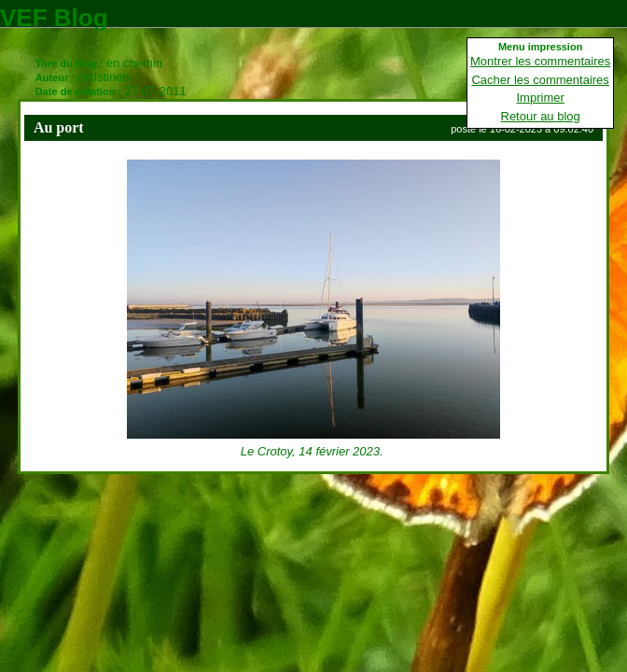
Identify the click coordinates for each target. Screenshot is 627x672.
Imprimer (541, 98)
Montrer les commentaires (540, 61)
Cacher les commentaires (540, 80)
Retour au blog (541, 116)
